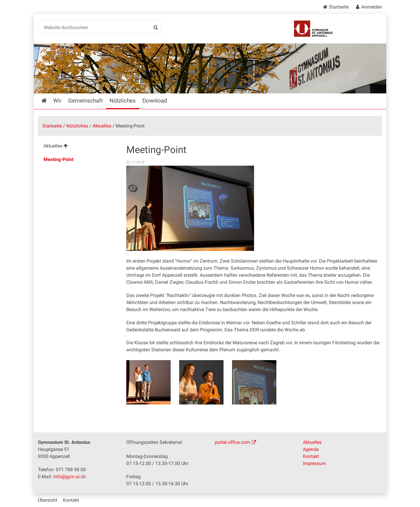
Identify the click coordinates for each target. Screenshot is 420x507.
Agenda (311, 449)
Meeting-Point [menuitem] (58, 159)
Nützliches (77, 126)
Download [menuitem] (155, 101)
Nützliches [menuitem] (123, 101)
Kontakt (311, 456)
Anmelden (372, 7)
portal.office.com (232, 442)
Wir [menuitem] (57, 101)
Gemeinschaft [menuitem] (85, 101)
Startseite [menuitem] (48, 101)
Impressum (314, 463)
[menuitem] (77, 147)
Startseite (339, 7)
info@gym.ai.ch (69, 477)
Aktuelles (102, 126)
